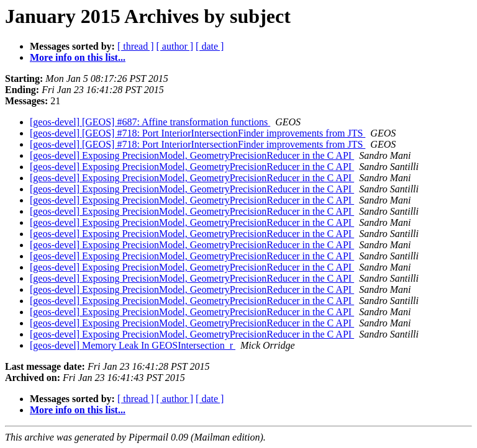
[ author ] (175, 46)
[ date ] (210, 46)
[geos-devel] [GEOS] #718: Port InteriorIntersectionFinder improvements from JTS (198, 133)
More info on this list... (78, 57)
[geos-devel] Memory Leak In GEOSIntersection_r (133, 345)
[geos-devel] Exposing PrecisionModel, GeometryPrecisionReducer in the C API (192, 155)
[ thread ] (136, 46)
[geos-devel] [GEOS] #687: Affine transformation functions (150, 122)
